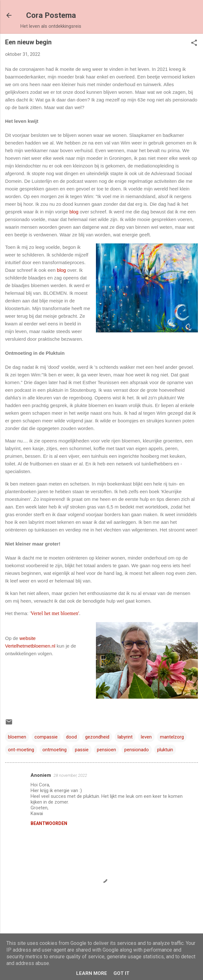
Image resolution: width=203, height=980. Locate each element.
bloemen (17, 737)
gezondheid (97, 737)
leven (146, 737)
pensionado (137, 750)
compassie (46, 737)
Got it (121, 973)
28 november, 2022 (70, 775)
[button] (194, 43)
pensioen (106, 750)
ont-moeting (21, 750)
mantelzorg (172, 737)
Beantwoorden (49, 823)
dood (71, 737)
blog (74, 212)
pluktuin (165, 750)
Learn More (92, 973)
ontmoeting (54, 750)
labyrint (125, 737)
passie (82, 750)
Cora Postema (51, 15)
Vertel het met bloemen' (55, 613)
